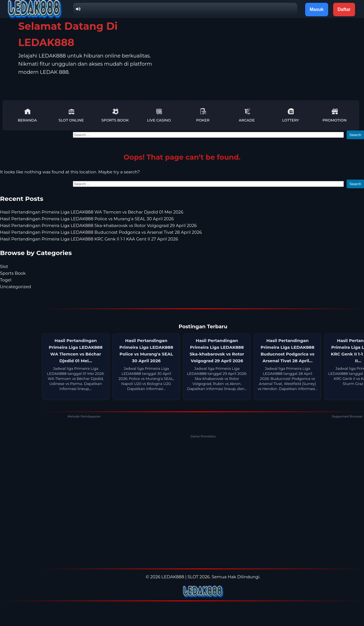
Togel (6, 280)
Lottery (291, 115)
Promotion (335, 115)
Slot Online (71, 115)
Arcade (247, 115)
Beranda (27, 115)
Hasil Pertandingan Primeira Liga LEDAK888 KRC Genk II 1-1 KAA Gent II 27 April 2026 (89, 239)
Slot (4, 266)
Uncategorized (16, 287)
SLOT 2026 (199, 577)
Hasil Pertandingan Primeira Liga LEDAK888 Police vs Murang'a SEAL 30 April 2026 (87, 219)
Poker (203, 115)
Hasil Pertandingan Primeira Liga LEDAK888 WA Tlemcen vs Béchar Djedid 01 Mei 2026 (92, 212)
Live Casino (159, 115)
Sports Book (115, 115)
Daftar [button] (344, 9)
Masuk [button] (317, 9)
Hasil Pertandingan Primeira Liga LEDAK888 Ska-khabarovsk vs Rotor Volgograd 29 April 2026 (98, 225)
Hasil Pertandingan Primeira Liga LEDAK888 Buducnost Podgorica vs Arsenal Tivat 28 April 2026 (101, 232)
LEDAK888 (173, 577)
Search (355, 135)
